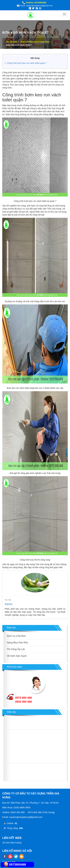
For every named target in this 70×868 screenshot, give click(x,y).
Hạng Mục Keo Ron (17, 643)
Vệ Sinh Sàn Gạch (17, 656)
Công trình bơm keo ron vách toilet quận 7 (27, 63)
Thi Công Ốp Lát (16, 649)
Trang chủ (12, 42)
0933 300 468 (23, 702)
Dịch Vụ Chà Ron (16, 636)
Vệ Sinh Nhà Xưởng (12, 843)
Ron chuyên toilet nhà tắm (35, 42)
